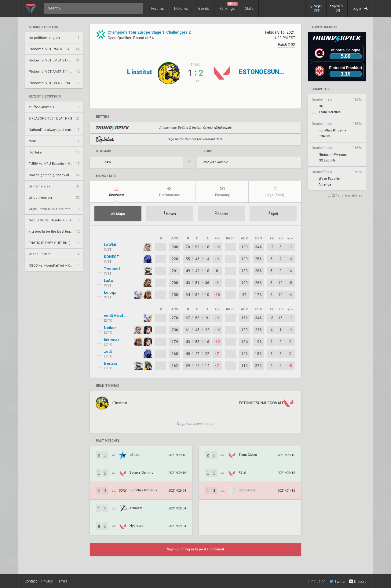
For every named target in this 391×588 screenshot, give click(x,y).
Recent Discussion (45, 97)
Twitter (338, 581)
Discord (358, 582)
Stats (249, 9)
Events (204, 9)
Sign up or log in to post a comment (195, 549)
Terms (62, 581)
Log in (360, 8)
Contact (31, 581)
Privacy (47, 581)
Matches (181, 9)
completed (321, 89)
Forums (158, 9)
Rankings (228, 6)
